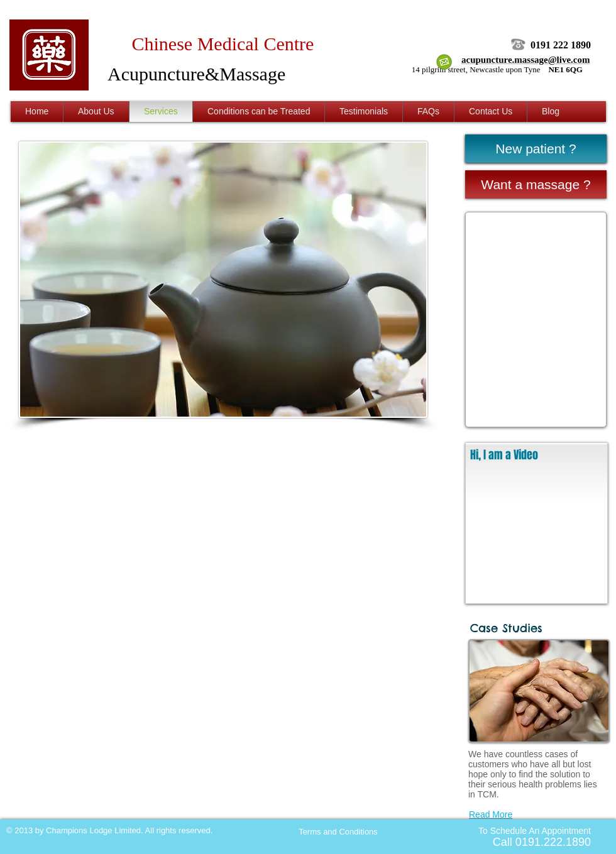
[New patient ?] (536, 149)
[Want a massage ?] (536, 184)
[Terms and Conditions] (338, 832)
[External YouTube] (536, 535)
